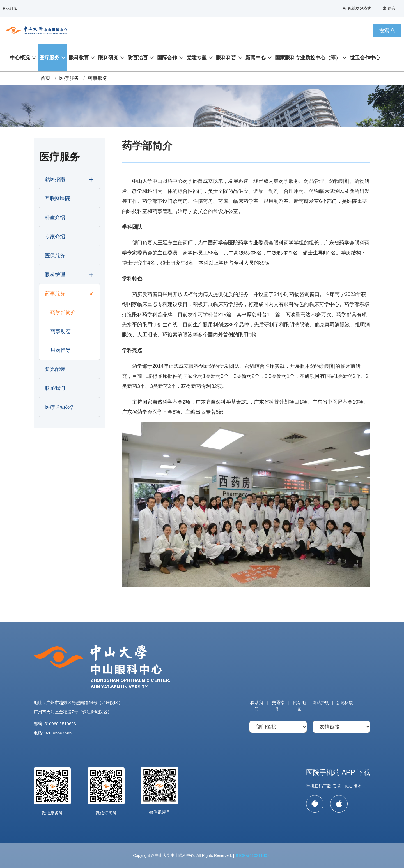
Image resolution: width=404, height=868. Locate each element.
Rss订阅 (10, 8)
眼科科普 (226, 58)
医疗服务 (49, 58)
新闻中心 (256, 58)
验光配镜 (55, 369)
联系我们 (55, 388)
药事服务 (98, 78)
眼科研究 (108, 58)
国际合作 (167, 58)
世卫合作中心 (365, 58)
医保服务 (55, 256)
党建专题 (197, 58)
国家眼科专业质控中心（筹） (308, 58)
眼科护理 (55, 275)
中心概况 (20, 58)
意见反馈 (345, 702)
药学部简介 (63, 313)
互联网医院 (58, 198)
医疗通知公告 (60, 407)
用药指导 (61, 350)
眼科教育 (79, 58)
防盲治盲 (138, 58)
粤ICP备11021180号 (253, 855)
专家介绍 (55, 237)
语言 (389, 8)
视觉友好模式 (357, 8)
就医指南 (55, 179)
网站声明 (321, 702)
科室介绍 (55, 217)
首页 (45, 78)
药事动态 (61, 331)
